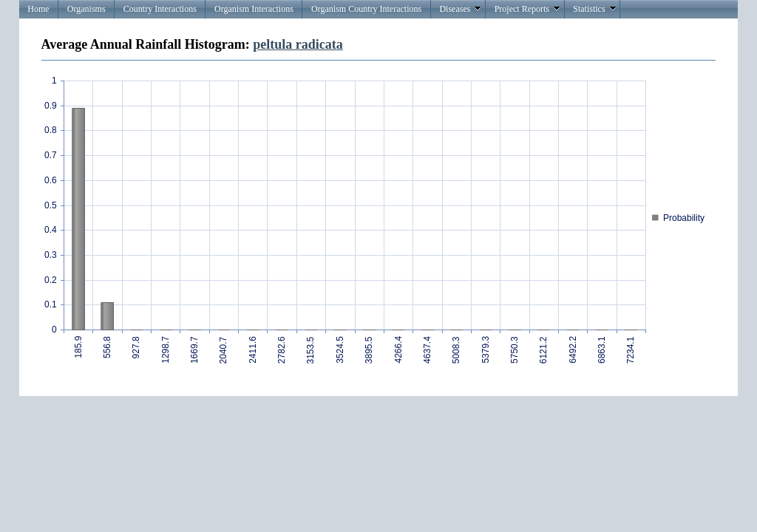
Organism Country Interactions (366, 9)
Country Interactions (160, 9)
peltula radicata (298, 44)
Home (38, 9)
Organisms (86, 9)
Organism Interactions (254, 9)
